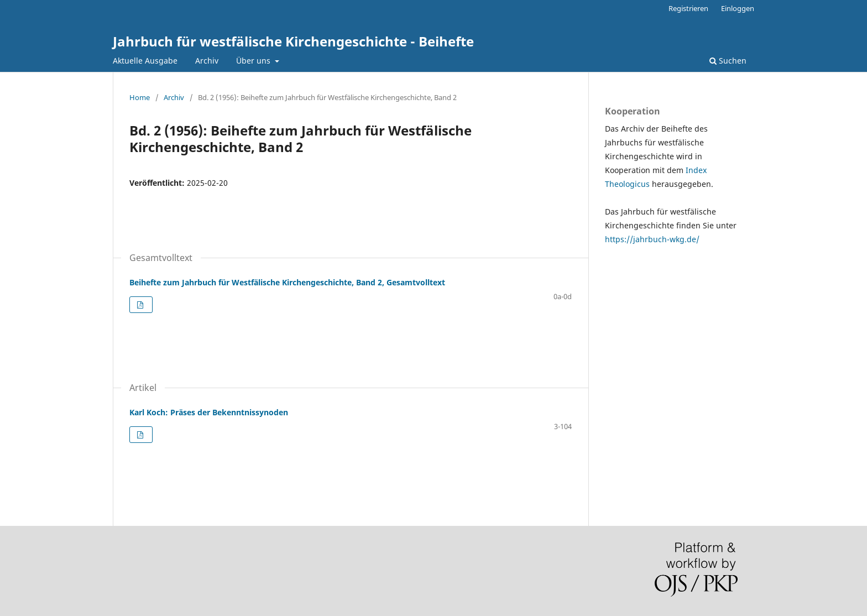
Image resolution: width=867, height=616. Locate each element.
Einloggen (738, 8)
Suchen (728, 61)
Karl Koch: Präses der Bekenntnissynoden (209, 412)
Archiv (207, 61)
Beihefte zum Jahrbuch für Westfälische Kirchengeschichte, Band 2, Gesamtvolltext (287, 282)
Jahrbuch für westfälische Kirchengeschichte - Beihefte (293, 41)
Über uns (254, 61)
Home (140, 97)
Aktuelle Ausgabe (145, 61)
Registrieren (688, 8)
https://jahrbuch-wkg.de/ (652, 239)
